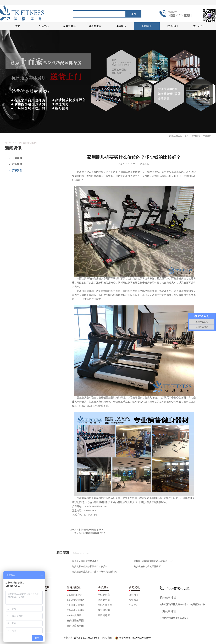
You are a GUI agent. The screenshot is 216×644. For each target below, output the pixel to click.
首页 (18, 26)
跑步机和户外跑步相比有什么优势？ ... (91, 566)
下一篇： (88, 533)
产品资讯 (207, 136)
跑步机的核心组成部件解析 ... (148, 566)
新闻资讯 (196, 136)
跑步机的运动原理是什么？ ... (87, 561)
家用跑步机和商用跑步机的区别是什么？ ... (155, 561)
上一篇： (87, 530)
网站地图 (106, 638)
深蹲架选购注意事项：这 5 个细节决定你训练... (95, 572)
